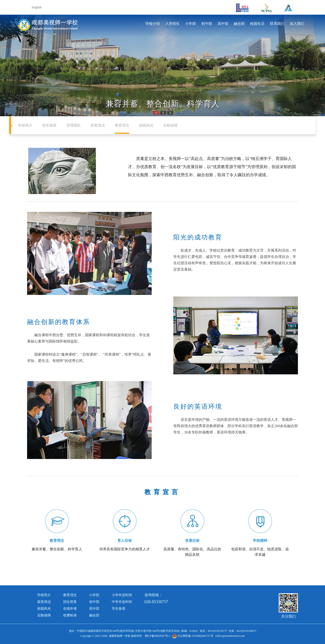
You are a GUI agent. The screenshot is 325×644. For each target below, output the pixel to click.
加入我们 (297, 24)
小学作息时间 (122, 595)
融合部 (239, 24)
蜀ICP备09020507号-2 (157, 636)
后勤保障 (170, 125)
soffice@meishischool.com (230, 636)
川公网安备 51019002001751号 (193, 636)
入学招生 (172, 24)
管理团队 (74, 125)
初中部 (207, 24)
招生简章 (70, 602)
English (37, 7)
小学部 (190, 24)
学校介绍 (153, 24)
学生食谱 (118, 609)
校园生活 (257, 24)
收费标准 (70, 615)
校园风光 (146, 125)
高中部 (223, 24)
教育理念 (122, 125)
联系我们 (277, 24)
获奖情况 (98, 125)
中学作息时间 (122, 602)
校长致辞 (49, 125)
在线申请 (70, 609)
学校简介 (25, 125)
